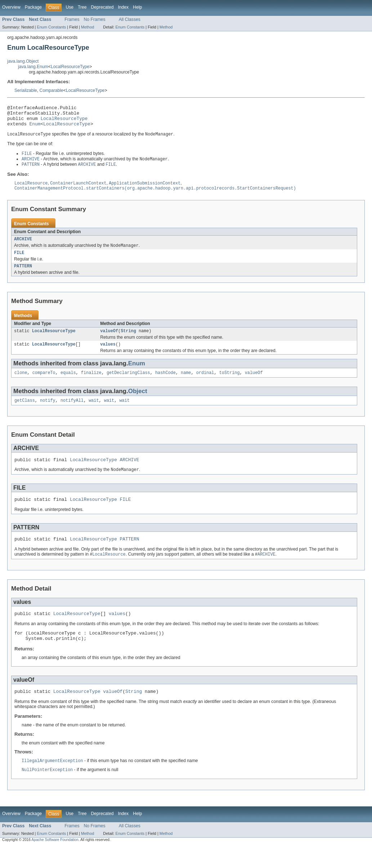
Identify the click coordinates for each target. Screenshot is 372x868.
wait (94, 413)
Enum (35, 128)
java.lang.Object (23, 61)
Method (88, 27)
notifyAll (72, 413)
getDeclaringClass (128, 384)
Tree (82, 7)
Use (70, 7)
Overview (11, 7)
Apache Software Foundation (55, 861)
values (108, 355)
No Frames (95, 19)
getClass (25, 413)
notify (48, 413)
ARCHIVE (23, 246)
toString (230, 384)
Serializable (26, 90)
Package (33, 7)
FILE (19, 261)
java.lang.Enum (33, 67)
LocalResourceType (70, 67)
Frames (72, 19)
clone (21, 384)
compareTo (44, 384)
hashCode (165, 384)
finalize (91, 384)
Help (137, 7)
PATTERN (23, 275)
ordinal (205, 384)
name (186, 384)
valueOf (109, 341)
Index (123, 7)
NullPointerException (47, 791)
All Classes (130, 19)
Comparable (51, 90)
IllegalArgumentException (52, 782)
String (128, 341)
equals (68, 384)
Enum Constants (51, 27)
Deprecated (102, 7)
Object (138, 403)
